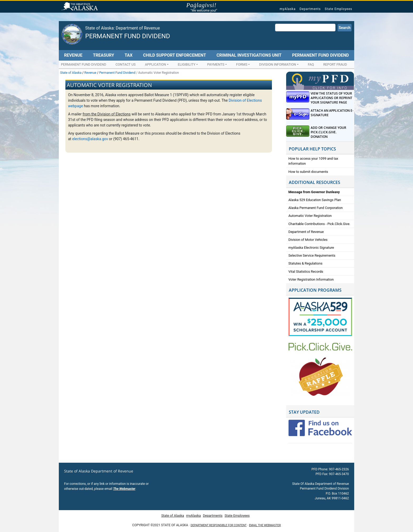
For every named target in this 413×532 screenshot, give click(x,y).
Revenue (73, 55)
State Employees (338, 9)
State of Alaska (80, 7)
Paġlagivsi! (204, 5)
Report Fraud (335, 64)
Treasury (103, 55)
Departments (310, 9)
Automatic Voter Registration (310, 216)
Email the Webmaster (265, 525)
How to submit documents (308, 172)
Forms (242, 64)
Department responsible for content (219, 525)
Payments (216, 64)
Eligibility (187, 64)
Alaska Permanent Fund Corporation (316, 208)
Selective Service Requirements (312, 255)
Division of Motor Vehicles (308, 240)
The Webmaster (124, 489)
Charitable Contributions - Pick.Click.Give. (320, 224)
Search (345, 28)
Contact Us (126, 64)
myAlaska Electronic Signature (311, 248)
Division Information (278, 64)
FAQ (311, 64)
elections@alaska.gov (90, 139)
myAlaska (287, 9)
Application (155, 64)
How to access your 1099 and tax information (313, 161)
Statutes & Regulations (306, 263)
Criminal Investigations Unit (249, 55)
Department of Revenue (306, 232)
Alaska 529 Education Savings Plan (315, 200)
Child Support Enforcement (174, 55)
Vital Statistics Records (306, 272)
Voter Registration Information (311, 279)
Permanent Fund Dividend (128, 36)
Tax (129, 55)
